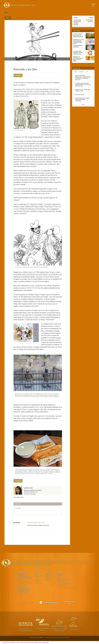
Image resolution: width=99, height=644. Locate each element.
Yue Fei (26, 96)
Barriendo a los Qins (21, 18)
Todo (76, 72)
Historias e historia (62, 586)
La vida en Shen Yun (23, 581)
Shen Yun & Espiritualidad (24, 589)
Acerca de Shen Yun (39, 577)
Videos (37, 572)
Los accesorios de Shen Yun (64, 584)
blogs (47, 578)
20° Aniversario (22, 574)
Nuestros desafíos (22, 587)
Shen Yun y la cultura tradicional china (66, 587)
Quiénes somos (22, 572)
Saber (59, 572)
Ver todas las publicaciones (30, 494)
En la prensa (38, 583)
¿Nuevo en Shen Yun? (23, 576)
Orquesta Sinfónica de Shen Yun (25, 579)
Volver (7, 18)
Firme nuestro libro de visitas (69, 602)
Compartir (18, 75)
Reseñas (37, 581)
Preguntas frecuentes (23, 592)
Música (59, 576)
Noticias (81, 72)
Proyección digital (61, 582)
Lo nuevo (48, 574)
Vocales (59, 578)
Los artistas (38, 580)
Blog (13, 18)
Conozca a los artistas (23, 591)
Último (37, 574)
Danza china (60, 574)
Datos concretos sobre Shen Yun (25, 584)
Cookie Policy (45, 642)
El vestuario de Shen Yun (63, 580)
